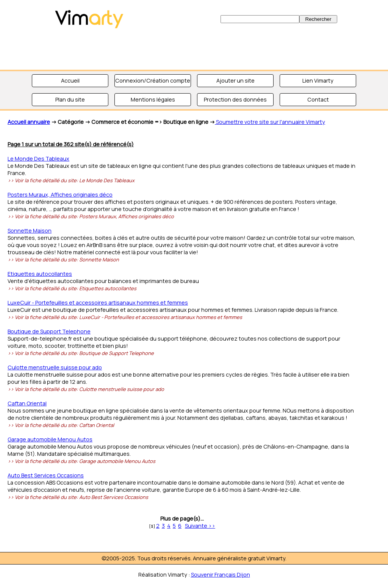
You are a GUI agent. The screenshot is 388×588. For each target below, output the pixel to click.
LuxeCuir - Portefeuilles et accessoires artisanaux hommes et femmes (98, 303)
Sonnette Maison (30, 231)
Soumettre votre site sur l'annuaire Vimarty (270, 122)
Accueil (70, 81)
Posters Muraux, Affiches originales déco (60, 195)
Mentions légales (153, 99)
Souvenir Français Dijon (221, 575)
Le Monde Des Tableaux (38, 159)
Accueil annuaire (29, 122)
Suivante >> (200, 526)
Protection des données (235, 99)
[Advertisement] (194, 49)
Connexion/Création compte (153, 81)
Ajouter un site (235, 81)
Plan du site (70, 99)
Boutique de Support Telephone (49, 331)
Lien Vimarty (318, 81)
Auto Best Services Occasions (46, 475)
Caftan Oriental (27, 403)
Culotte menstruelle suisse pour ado (55, 367)
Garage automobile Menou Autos (50, 439)
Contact (318, 99)
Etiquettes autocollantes (40, 274)
